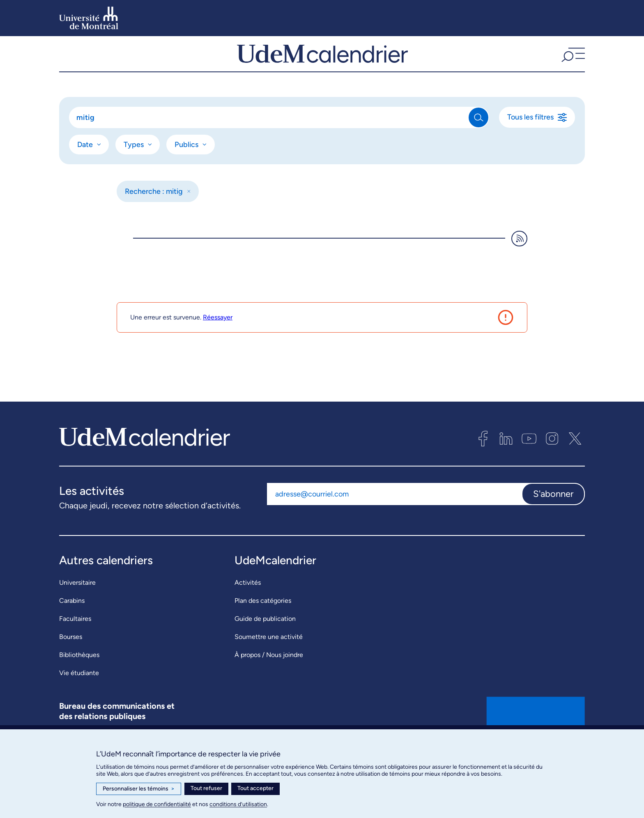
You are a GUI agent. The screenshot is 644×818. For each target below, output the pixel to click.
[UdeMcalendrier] (322, 65)
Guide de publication (265, 642)
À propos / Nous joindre (269, 678)
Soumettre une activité (269, 660)
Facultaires (75, 642)
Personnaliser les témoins (139, 789)
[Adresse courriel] (394, 517)
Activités (248, 605)
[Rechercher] (269, 140)
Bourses (71, 660)
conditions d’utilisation (238, 804)
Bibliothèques (79, 678)
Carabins (72, 624)
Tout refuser (206, 788)
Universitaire (77, 605)
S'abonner (553, 517)
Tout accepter (255, 788)
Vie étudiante (79, 696)
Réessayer (218, 340)
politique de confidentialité (157, 804)
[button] (572, 65)
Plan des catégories (263, 624)
